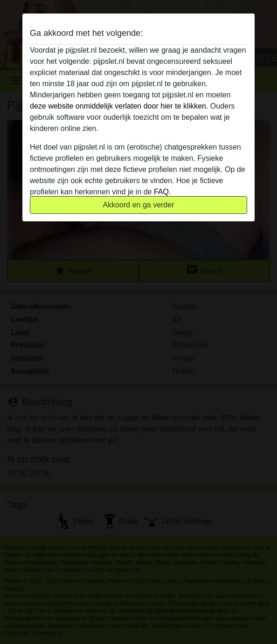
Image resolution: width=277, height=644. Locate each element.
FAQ (161, 192)
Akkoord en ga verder (139, 205)
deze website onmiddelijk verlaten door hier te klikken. (119, 106)
